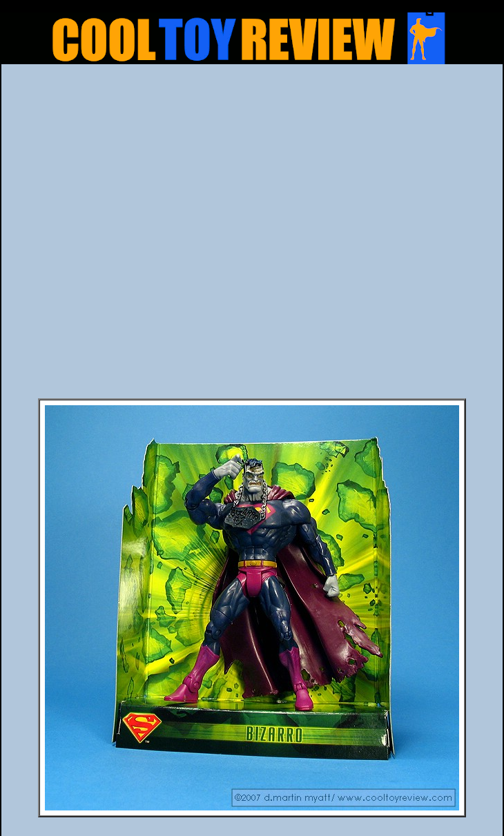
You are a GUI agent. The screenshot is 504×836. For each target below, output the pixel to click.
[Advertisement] (159, 235)
